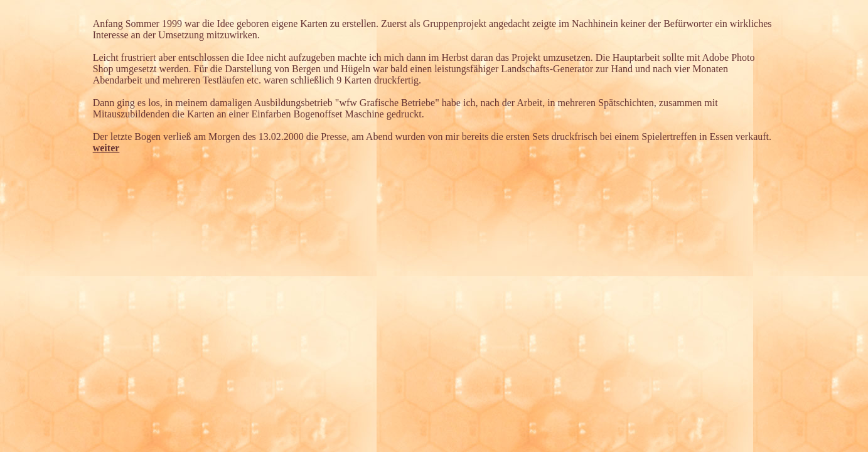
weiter (106, 148)
